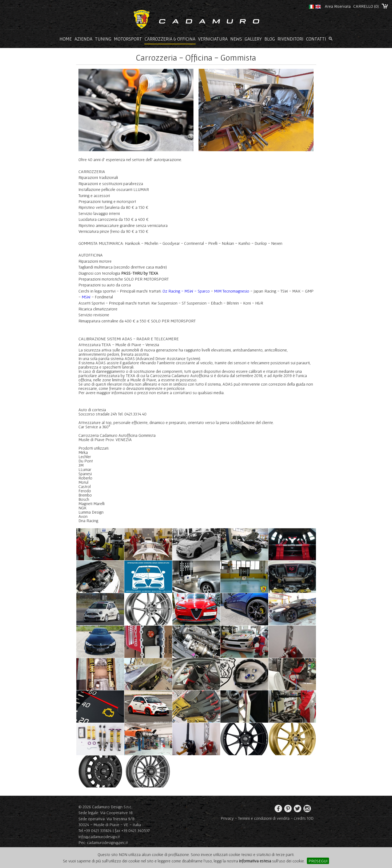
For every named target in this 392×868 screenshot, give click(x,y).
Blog (270, 39)
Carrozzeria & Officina (170, 39)
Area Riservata (338, 6)
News (236, 39)
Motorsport (128, 39)
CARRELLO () (366, 6)
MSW (86, 297)
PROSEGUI (318, 861)
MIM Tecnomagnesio (232, 291)
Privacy (227, 818)
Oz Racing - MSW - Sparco (186, 291)
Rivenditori (290, 39)
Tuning (103, 39)
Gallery (253, 39)
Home (66, 39)
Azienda (83, 39)
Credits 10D (304, 818)
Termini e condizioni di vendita (264, 818)
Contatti (316, 39)
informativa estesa (255, 861)
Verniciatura (213, 39)
